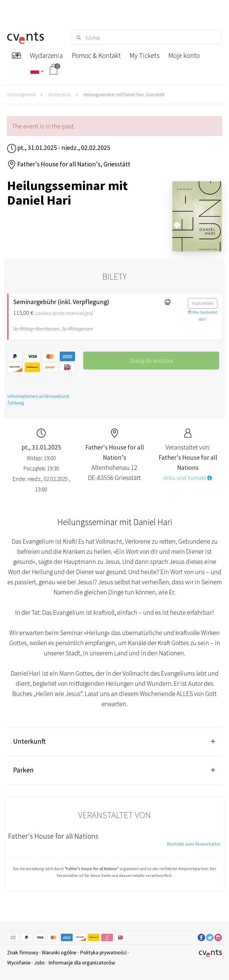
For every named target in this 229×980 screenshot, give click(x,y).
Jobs (39, 963)
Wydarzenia (59, 94)
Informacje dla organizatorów (82, 963)
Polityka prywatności (103, 952)
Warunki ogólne (59, 952)
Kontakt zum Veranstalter (194, 844)
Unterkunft (29, 741)
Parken (23, 770)
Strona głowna (21, 94)
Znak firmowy (23, 952)
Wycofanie (19, 963)
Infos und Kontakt (188, 478)
